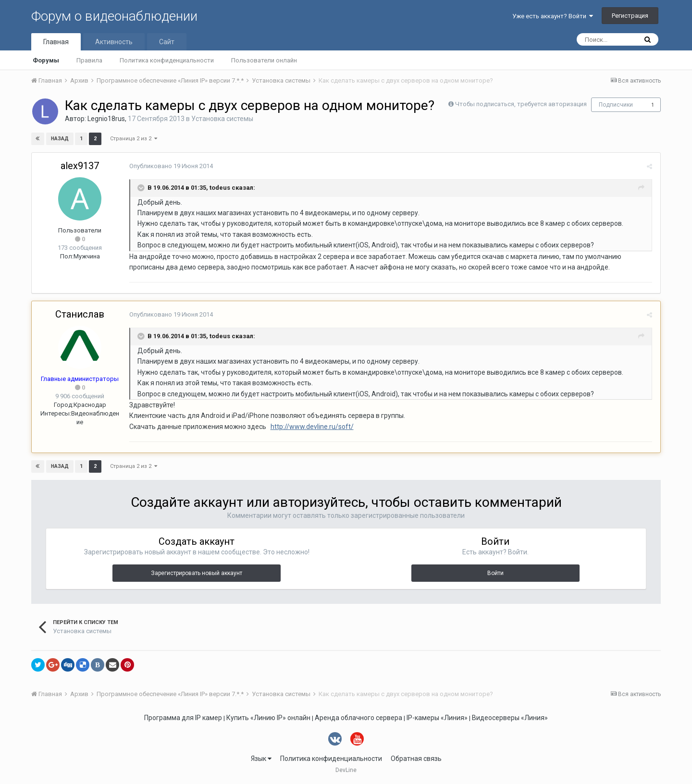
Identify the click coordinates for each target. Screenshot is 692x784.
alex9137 (80, 166)
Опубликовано (170, 166)
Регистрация (630, 16)
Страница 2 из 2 (134, 139)
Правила (89, 60)
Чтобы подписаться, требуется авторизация (521, 104)
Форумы (46, 60)
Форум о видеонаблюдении (114, 16)
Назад (60, 139)
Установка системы (222, 119)
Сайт (167, 42)
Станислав (80, 314)
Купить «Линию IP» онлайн (268, 718)
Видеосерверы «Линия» (510, 718)
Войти (495, 573)
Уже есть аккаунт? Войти (553, 16)
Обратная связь (416, 759)
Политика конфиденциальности (167, 60)
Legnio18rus (106, 119)
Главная (56, 42)
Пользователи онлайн (264, 60)
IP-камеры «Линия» (437, 718)
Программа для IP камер (183, 718)
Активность (114, 42)
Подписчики (616, 105)
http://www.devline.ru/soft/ (311, 427)
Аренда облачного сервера (358, 718)
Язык (261, 759)
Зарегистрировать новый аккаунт (197, 573)
